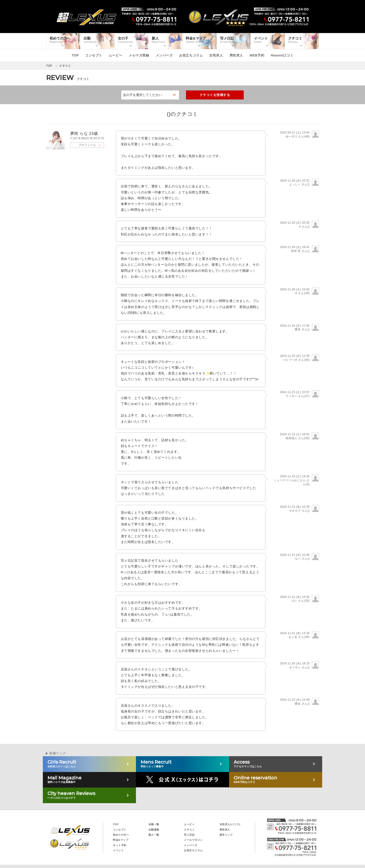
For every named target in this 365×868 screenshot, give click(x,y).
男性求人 (236, 55)
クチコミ (189, 830)
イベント (118, 850)
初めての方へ (121, 835)
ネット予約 (120, 845)
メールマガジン (193, 840)
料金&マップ (121, 840)
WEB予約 (257, 55)
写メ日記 (189, 835)
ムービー (115, 55)
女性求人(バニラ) (230, 824)
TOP (75, 55)
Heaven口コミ (282, 55)
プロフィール (87, 145)
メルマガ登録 (139, 55)
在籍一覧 (154, 824)
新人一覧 (154, 835)
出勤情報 (154, 830)
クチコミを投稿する (215, 95)
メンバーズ (164, 55)
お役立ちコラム (191, 55)
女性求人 (216, 55)
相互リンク (226, 835)
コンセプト (94, 55)
